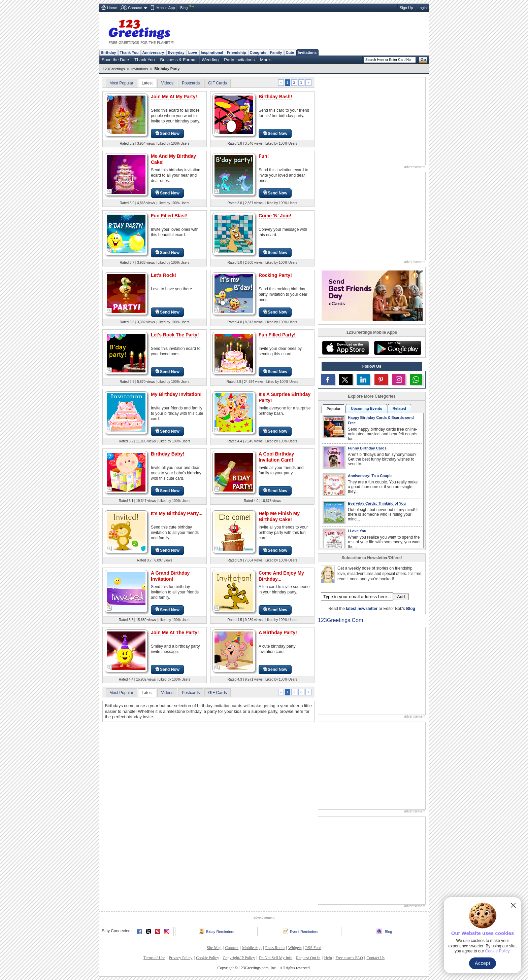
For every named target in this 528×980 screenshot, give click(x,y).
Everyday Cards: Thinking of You (377, 503)
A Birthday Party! (278, 632)
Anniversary (153, 52)
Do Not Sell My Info (275, 958)
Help (328, 958)
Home (112, 8)
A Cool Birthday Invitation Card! (276, 457)
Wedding (210, 60)
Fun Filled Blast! (169, 216)
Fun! (264, 156)
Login (422, 8)
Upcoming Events (367, 408)
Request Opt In (308, 958)
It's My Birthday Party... (177, 513)
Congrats (258, 52)
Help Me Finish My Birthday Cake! (279, 516)
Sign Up (406, 8)
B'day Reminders (217, 931)
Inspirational (212, 52)
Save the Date (115, 60)
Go (423, 60)
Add (401, 597)
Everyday (176, 52)
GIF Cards (217, 83)
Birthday (108, 52)
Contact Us (375, 958)
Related (399, 408)
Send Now (167, 133)
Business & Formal (178, 60)
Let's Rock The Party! (175, 335)
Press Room (275, 948)
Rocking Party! (275, 275)
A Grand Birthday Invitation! (170, 576)
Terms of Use (154, 958)
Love (193, 52)
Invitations (307, 52)
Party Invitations (239, 60)
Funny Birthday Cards (367, 448)
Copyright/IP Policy (239, 958)
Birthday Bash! (275, 97)
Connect (135, 8)
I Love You (357, 531)
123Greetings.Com (340, 620)
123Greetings (114, 69)
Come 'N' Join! (275, 216)
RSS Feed (313, 948)
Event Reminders (301, 931)
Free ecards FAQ (349, 958)
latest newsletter (362, 609)
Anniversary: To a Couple (370, 476)
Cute (290, 52)
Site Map (214, 948)
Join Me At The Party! (175, 632)
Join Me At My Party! (174, 97)
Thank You (129, 52)
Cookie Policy (207, 958)
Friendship (237, 52)
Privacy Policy (180, 958)
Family (276, 52)
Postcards (191, 83)
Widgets (295, 948)
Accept (483, 963)
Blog (184, 8)
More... (267, 60)
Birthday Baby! (168, 454)
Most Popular (121, 83)
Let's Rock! (163, 275)
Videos (167, 83)
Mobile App (166, 8)
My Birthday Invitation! (176, 394)
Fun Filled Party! (277, 335)
